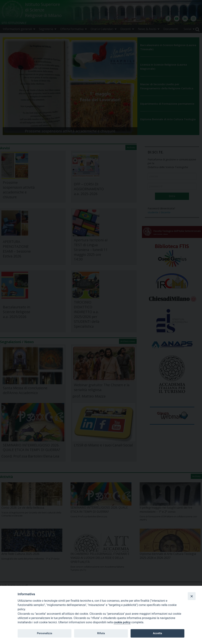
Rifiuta (101, 633)
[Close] (192, 596)
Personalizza (44, 633)
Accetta (157, 633)
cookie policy (122, 622)
